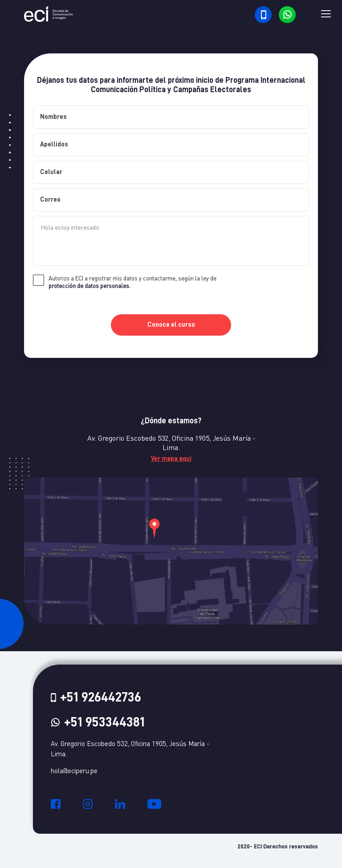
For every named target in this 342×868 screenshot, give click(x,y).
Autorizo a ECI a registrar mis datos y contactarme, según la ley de (132, 282)
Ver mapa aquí (171, 459)
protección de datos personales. (90, 286)
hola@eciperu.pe (74, 771)
